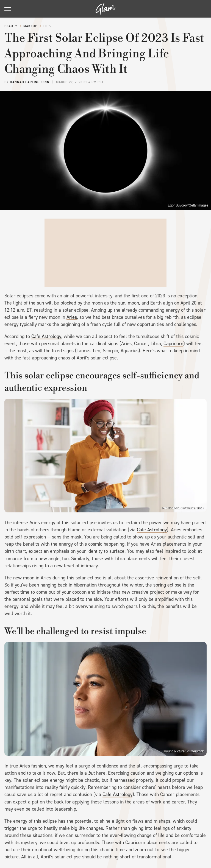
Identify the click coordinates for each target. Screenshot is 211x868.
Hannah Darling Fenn (30, 82)
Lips (47, 26)
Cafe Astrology (46, 336)
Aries (72, 317)
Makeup (30, 26)
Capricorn (173, 344)
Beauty (11, 26)
